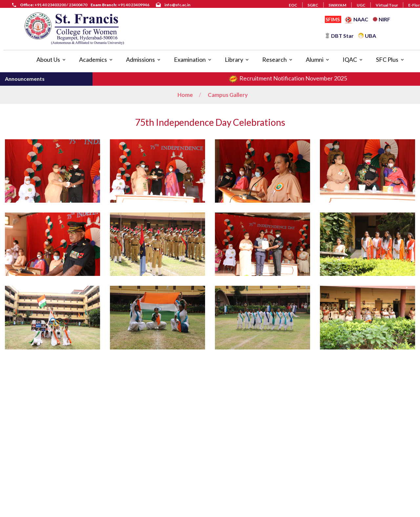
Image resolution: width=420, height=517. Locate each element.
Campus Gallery (228, 95)
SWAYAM (337, 5)
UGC (361, 5)
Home (185, 95)
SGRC (313, 5)
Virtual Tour (387, 5)
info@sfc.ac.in (177, 5)
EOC (293, 5)
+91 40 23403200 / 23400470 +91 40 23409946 (85, 5)
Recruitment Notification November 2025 (294, 78)
